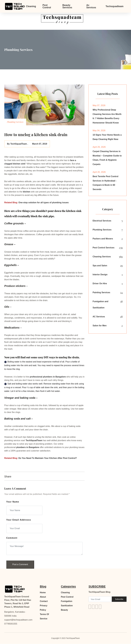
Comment (12, 538)
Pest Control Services (103, 249)
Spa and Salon (100, 266)
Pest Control (47, 6)
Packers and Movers (103, 240)
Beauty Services (67, 6)
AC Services (99, 318)
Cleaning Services (102, 258)
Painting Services (101, 293)
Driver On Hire (100, 284)
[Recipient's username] (100, 599)
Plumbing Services (102, 231)
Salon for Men (100, 327)
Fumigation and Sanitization (100, 306)
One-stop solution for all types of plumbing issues (44, 203)
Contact (44, 601)
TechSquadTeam (34, 440)
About (43, 597)
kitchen (27, 192)
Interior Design (100, 275)
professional (36, 377)
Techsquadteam (115, 6)
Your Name (13, 502)
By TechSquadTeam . (18, 144)
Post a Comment (20, 565)
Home (43, 593)
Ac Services (91, 6)
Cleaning (31, 6)
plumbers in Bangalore (54, 377)
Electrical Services (102, 222)
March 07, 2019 (39, 144)
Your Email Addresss (19, 520)
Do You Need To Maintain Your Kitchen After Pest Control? (48, 458)
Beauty (64, 610)
